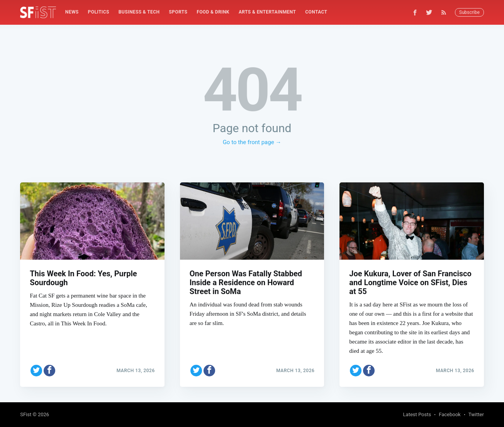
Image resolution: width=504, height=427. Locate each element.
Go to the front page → (252, 142)
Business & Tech (139, 12)
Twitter (476, 414)
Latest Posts (417, 414)
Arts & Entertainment (267, 12)
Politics (99, 12)
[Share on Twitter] (36, 371)
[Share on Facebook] (49, 371)
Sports (178, 12)
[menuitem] (72, 12)
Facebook (450, 414)
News (72, 12)
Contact (316, 12)
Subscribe (469, 12)
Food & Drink (213, 12)
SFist (26, 414)
